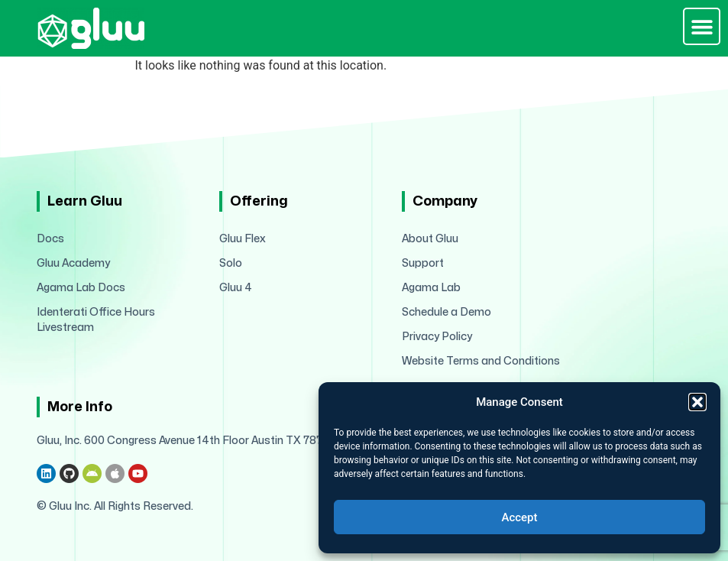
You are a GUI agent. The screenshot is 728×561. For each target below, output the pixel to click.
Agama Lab (431, 288)
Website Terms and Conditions (481, 361)
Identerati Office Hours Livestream (96, 320)
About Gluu (430, 239)
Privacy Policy (437, 337)
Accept (519, 517)
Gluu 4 (236, 288)
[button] (697, 402)
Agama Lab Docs (81, 288)
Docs (50, 239)
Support (423, 263)
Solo (231, 263)
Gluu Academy (73, 263)
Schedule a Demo (447, 312)
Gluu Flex (243, 239)
